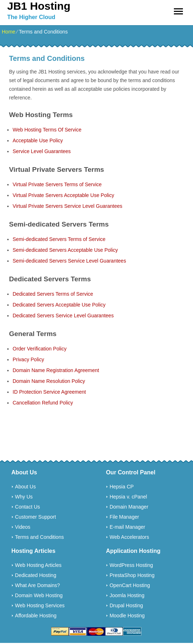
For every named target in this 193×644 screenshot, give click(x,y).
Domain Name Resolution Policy (49, 381)
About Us (26, 487)
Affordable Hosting (36, 616)
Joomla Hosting (127, 595)
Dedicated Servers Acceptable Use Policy (59, 305)
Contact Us (28, 507)
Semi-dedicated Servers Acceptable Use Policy (65, 250)
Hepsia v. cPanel (128, 497)
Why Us (24, 497)
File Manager (124, 517)
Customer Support (36, 517)
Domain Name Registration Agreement (56, 370)
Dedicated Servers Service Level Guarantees (63, 316)
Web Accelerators (129, 537)
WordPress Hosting (131, 565)
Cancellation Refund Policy (43, 403)
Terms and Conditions (40, 537)
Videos (23, 527)
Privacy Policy (28, 359)
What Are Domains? (38, 585)
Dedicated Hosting (36, 575)
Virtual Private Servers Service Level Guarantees (67, 206)
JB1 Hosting (39, 6)
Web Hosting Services (40, 605)
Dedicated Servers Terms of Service (53, 294)
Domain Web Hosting (39, 595)
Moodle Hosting (127, 616)
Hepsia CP (122, 487)
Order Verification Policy (40, 349)
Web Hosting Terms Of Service (47, 130)
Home (8, 32)
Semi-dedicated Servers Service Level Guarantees (69, 261)
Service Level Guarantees (42, 151)
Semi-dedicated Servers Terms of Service (59, 239)
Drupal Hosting (126, 605)
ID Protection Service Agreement (49, 392)
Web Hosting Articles (38, 565)
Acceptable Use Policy (38, 140)
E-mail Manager (128, 527)
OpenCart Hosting (130, 585)
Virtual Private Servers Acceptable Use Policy (63, 195)
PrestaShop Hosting (132, 575)
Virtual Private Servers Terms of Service (57, 184)
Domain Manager (129, 507)
